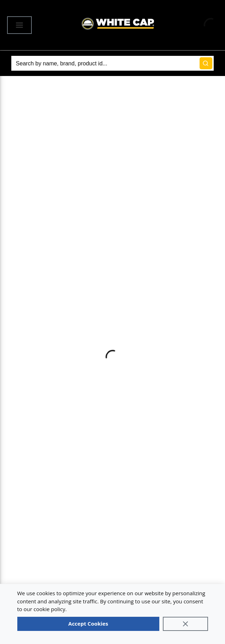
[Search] (112, 63)
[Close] (185, 624)
